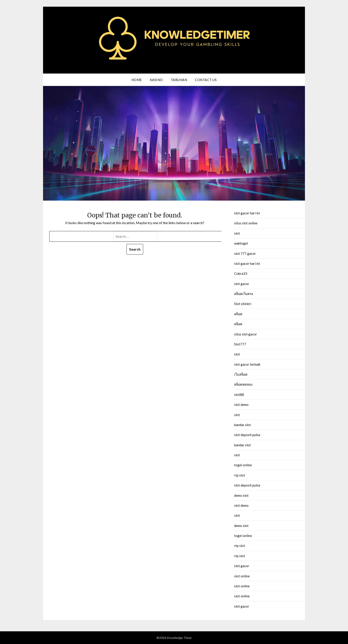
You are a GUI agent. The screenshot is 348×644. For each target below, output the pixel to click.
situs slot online (246, 223)
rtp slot (240, 475)
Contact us (206, 80)
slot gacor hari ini (247, 213)
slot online (242, 576)
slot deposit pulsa (247, 435)
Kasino (156, 80)
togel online (243, 465)
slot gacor (242, 284)
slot (237, 233)
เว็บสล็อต (241, 374)
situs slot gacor (246, 334)
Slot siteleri (243, 304)
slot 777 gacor (245, 253)
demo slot (241, 495)
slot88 (239, 395)
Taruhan (179, 80)
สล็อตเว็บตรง (244, 294)
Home (137, 80)
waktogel (241, 243)
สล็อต (238, 314)
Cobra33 (241, 273)
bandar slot (242, 425)
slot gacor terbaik (247, 364)
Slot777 (240, 344)
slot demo (241, 405)
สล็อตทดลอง (243, 384)
